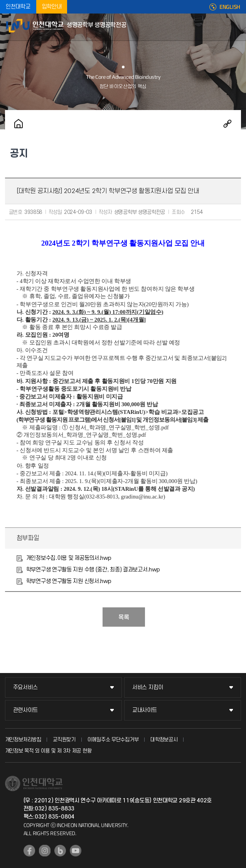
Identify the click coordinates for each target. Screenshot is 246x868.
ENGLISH (230, 7)
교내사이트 (145, 710)
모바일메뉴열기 (236, 27)
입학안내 (52, 7)
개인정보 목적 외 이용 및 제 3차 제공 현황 (48, 751)
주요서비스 (25, 687)
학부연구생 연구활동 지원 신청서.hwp (69, 581)
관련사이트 (25, 710)
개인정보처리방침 (23, 740)
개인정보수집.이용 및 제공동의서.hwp (69, 558)
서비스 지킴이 (148, 687)
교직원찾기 (64, 740)
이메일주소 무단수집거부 (113, 740)
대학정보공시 (164, 740)
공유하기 (227, 124)
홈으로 (19, 124)
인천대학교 (18, 7)
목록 (124, 617)
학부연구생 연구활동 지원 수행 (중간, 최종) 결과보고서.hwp (93, 570)
